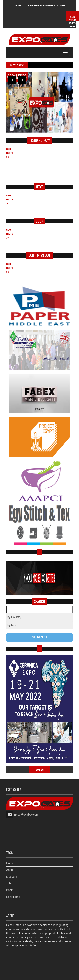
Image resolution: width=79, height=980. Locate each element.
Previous (12, 80)
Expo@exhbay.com (26, 815)
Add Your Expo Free (72, 22)
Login (17, 5)
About (10, 870)
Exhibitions (13, 897)
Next (22, 80)
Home (10, 863)
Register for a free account (47, 5)
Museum (12, 877)
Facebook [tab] (39, 770)
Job (8, 883)
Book (9, 890)
